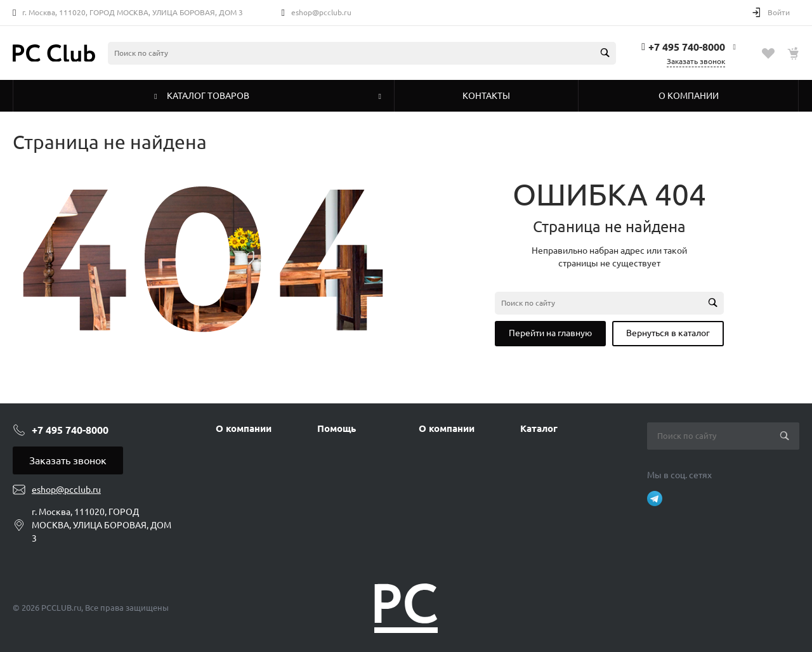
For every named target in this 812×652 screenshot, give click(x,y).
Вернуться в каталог (668, 333)
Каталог (539, 428)
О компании (244, 428)
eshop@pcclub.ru (321, 12)
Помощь (337, 428)
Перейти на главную (550, 333)
